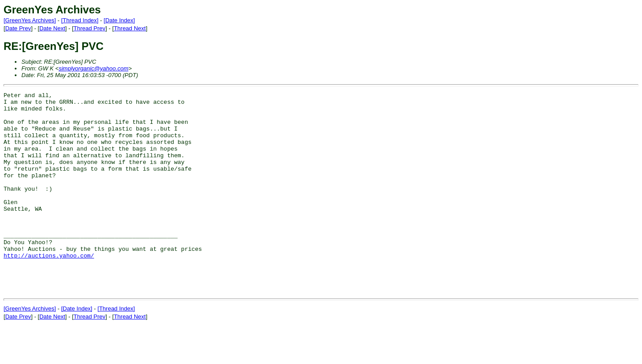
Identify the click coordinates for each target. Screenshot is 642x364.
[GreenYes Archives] (30, 20)
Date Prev (18, 28)
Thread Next (130, 28)
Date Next (52, 28)
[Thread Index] (80, 20)
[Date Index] (119, 20)
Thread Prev (90, 28)
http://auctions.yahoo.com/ (49, 289)
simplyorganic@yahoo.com (93, 68)
